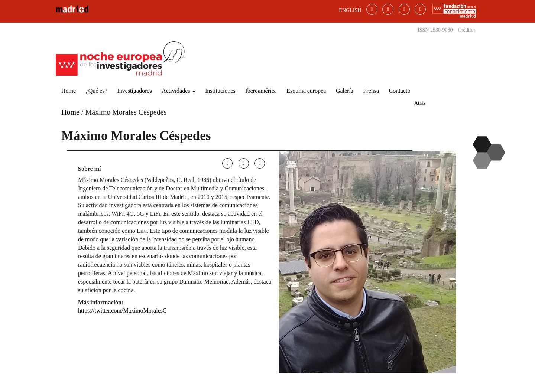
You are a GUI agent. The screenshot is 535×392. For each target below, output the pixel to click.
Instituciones (220, 91)
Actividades (178, 91)
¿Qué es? (97, 91)
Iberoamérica (261, 91)
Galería (345, 91)
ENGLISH (350, 10)
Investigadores (134, 91)
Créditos (467, 30)
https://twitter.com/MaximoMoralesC (122, 311)
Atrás (420, 103)
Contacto (400, 91)
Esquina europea (306, 91)
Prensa (371, 91)
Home (69, 91)
